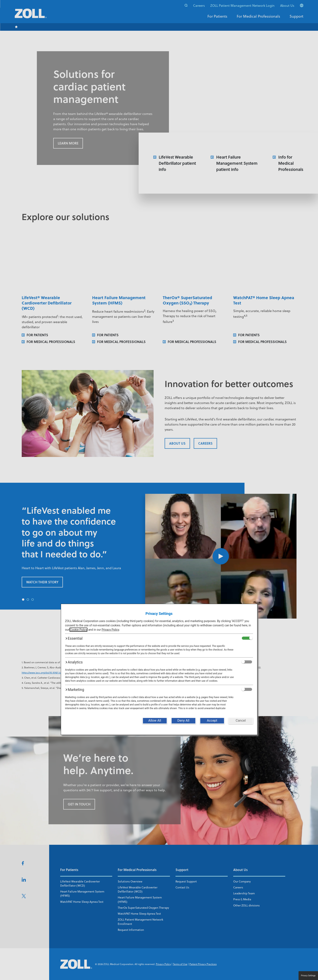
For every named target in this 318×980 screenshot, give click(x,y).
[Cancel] (241, 721)
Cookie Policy (78, 630)
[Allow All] (155, 721)
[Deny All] (183, 721)
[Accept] (212, 721)
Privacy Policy (110, 630)
